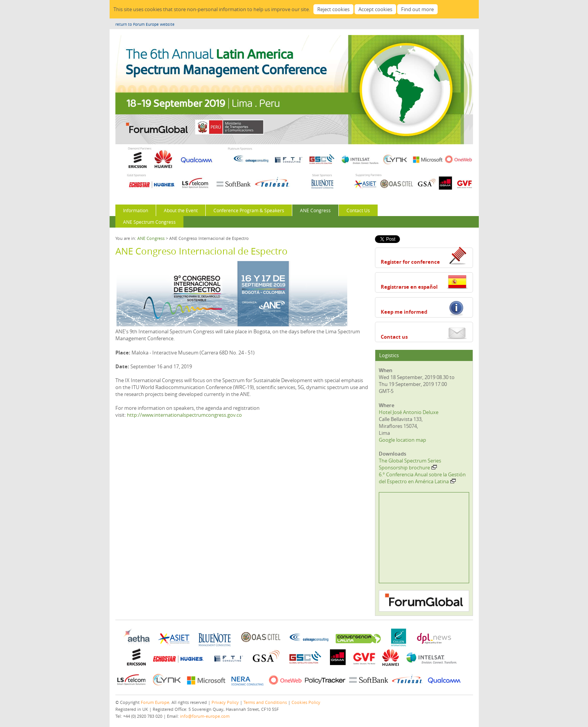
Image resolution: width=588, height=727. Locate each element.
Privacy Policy (225, 702)
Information (136, 210)
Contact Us (358, 210)
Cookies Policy (306, 702)
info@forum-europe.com (205, 716)
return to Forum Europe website (145, 24)
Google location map (402, 440)
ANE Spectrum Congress (149, 222)
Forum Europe (155, 702)
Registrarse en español (409, 287)
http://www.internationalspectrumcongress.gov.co (184, 415)
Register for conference (410, 262)
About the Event (181, 210)
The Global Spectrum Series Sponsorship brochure (410, 464)
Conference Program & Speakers (249, 210)
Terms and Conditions (265, 702)
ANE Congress (315, 210)
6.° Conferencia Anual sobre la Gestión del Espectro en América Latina (422, 478)
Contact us (394, 337)
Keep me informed (404, 312)
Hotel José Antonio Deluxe (409, 412)
